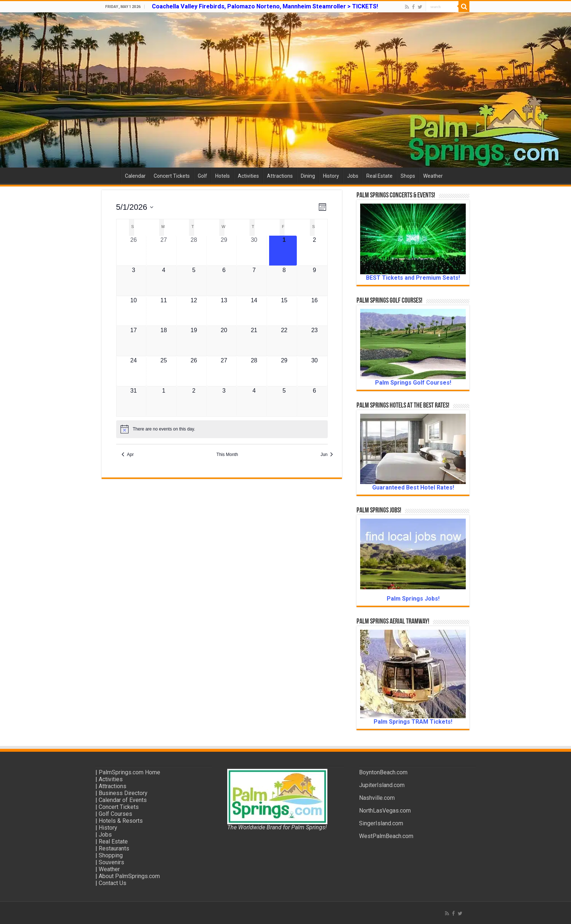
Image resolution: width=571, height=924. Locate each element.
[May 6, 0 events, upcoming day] (224, 281)
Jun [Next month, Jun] (327, 455)
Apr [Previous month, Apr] (128, 455)
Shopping (111, 855)
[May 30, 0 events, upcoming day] (314, 371)
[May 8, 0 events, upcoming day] (284, 281)
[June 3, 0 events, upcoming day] (224, 402)
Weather (433, 176)
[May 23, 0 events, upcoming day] (314, 341)
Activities (248, 176)
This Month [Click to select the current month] (227, 455)
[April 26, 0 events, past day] (134, 251)
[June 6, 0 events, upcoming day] (314, 402)
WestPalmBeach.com (386, 836)
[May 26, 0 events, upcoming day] (194, 371)
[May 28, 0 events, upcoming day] (254, 371)
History (331, 176)
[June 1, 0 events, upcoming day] (164, 402)
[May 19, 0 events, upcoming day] (194, 341)
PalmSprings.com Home (129, 772)
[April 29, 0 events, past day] (224, 251)
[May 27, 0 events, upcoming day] (224, 371)
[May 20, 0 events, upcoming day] (224, 341)
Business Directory (123, 793)
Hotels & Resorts (121, 821)
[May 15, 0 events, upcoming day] (284, 311)
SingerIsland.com (381, 823)
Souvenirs (111, 862)
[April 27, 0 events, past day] (164, 251)
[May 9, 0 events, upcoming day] (314, 281)
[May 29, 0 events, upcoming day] (284, 371)
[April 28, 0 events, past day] (194, 251)
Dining (308, 176)
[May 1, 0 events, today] (284, 251)
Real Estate (379, 176)
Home (111, 175)
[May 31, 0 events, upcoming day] (134, 402)
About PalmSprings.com (129, 876)
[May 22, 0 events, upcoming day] (284, 341)
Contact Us (113, 883)
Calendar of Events (123, 800)
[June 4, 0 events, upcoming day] (254, 402)
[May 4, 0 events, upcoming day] (164, 281)
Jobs (353, 176)
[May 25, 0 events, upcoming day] (164, 371)
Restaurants (114, 848)
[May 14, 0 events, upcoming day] (254, 311)
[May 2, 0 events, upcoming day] (314, 251)
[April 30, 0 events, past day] (254, 251)
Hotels (223, 176)
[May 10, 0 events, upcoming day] (134, 311)
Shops (408, 176)
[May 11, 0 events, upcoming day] (164, 311)
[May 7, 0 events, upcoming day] (254, 281)
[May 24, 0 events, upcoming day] (134, 371)
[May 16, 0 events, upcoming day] (314, 311)
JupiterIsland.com (382, 785)
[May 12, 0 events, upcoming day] (194, 311)
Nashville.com (377, 798)
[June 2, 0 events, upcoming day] (194, 402)
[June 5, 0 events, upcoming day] (284, 402)
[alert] (222, 429)
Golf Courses (115, 814)
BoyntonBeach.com (383, 772)
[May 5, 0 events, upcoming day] (194, 281)
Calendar (135, 176)
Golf (202, 176)
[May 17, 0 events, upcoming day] (134, 341)
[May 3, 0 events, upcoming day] (134, 281)
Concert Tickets (172, 176)
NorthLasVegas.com (385, 811)
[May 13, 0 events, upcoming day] (224, 311)
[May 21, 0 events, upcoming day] (254, 341)
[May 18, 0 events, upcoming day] (164, 341)
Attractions (280, 176)
